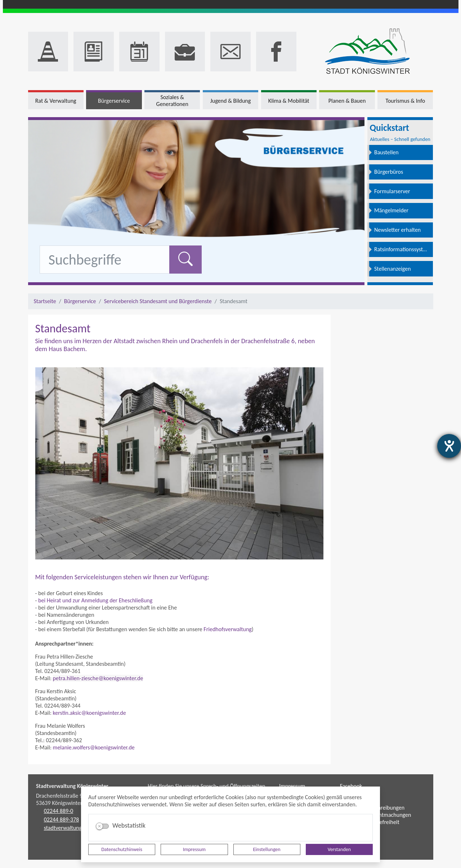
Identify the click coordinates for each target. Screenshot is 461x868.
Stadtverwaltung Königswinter (72, 786)
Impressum (194, 849)
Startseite (45, 301)
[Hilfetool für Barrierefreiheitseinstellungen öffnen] (449, 446)
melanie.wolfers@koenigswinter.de (94, 747)
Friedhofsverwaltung (228, 629)
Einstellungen (267, 849)
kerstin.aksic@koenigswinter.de (89, 713)
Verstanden (339, 849)
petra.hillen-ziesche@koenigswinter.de (98, 678)
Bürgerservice (80, 301)
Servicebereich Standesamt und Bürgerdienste (158, 301)
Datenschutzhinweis (122, 849)
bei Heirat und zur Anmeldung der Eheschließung (95, 600)
